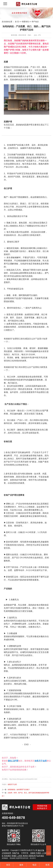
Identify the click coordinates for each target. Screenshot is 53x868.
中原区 (38, 853)
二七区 (44, 853)
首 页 (17, 22)
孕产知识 (35, 22)
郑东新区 (8, 856)
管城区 (14, 856)
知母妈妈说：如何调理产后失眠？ (19, 790)
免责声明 (19, 858)
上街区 (20, 856)
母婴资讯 (25, 22)
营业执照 (13, 858)
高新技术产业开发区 (36, 856)
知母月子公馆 (12, 784)
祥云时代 (33, 858)
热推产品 (16, 853)
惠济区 (25, 856)
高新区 (33, 853)
